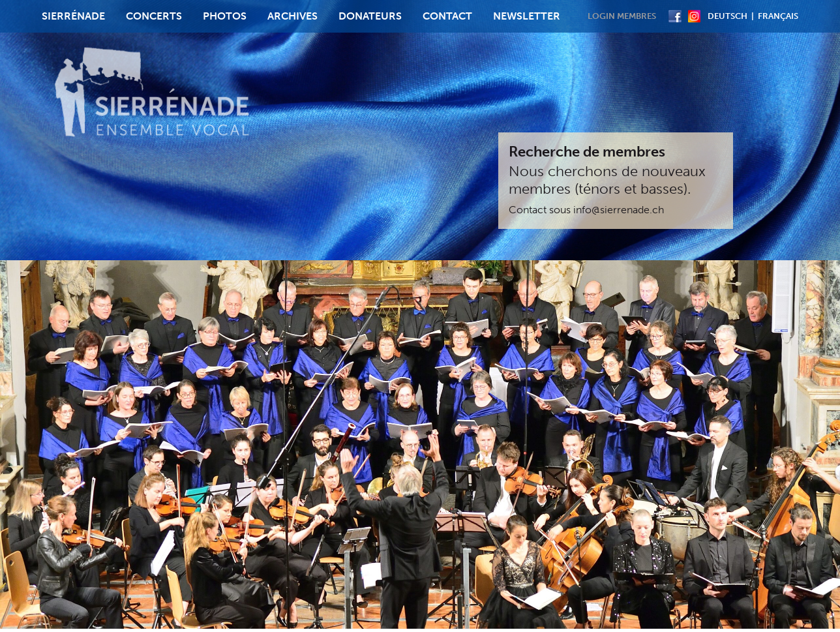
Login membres (622, 16)
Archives (292, 16)
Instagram (694, 16)
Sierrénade (73, 16)
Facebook (675, 16)
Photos (225, 16)
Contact (447, 16)
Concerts (154, 16)
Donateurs (370, 16)
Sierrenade (153, 94)
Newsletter (527, 16)
